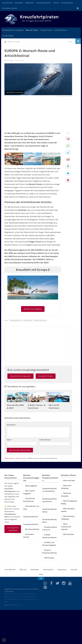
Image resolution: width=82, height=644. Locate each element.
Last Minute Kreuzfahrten (29, 500)
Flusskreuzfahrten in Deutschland (50, 490)
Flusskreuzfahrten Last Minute (50, 500)
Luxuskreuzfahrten (16, 320)
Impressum (62, 570)
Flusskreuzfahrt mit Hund (50, 528)
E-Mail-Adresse (45, 440)
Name (9, 440)
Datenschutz (48, 570)
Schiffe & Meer (60, 30)
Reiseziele (19, 3)
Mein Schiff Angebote (29, 492)
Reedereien (30, 3)
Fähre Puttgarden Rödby (69, 502)
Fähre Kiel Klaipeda (66, 495)
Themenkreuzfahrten (40, 320)
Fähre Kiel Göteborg (66, 487)
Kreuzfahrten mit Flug (31, 508)
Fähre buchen (69, 534)
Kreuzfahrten (7, 3)
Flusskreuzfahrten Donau (50, 510)
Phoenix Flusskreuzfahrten (50, 551)
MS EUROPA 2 (28, 320)
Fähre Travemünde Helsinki (66, 527)
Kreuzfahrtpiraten (39, 17)
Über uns (23, 570)
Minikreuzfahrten (32, 529)
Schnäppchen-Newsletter (13, 529)
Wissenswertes (67, 3)
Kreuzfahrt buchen (10, 8)
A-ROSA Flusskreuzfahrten (50, 536)
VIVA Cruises (49, 558)
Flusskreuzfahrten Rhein (50, 521)
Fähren (56, 3)
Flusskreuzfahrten (44, 3)
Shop (41, 574)
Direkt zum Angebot (33, 309)
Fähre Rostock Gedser (68, 510)
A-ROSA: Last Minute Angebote (49, 544)
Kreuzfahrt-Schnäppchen (20, 376)
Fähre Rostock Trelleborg (68, 518)
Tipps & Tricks (46, 30)
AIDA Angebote (31, 486)
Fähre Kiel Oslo (69, 480)
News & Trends (32, 30)
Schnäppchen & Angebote (13, 30)
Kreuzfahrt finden (46, 376)
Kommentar (12, 425)
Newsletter (35, 570)
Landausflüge (8, 36)
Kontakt (74, 570)
